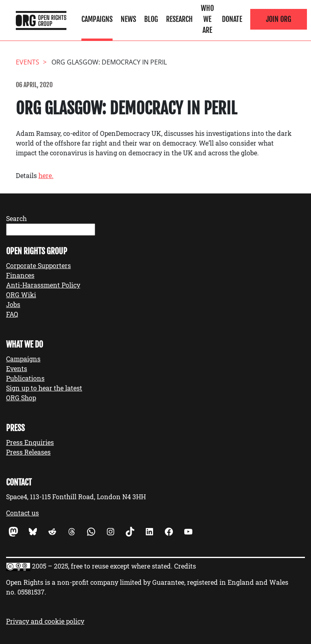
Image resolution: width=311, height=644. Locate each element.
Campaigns (97, 19)
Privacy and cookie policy (45, 621)
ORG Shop (21, 398)
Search (16, 218)
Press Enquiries (30, 442)
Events (17, 368)
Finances (20, 275)
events (28, 62)
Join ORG (279, 19)
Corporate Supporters (38, 265)
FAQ (12, 314)
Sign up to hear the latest (44, 388)
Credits (185, 566)
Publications (25, 378)
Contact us (22, 513)
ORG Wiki (21, 295)
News (128, 19)
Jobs (13, 304)
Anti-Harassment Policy (43, 285)
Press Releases (28, 452)
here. (46, 175)
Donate (232, 19)
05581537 (31, 592)
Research (179, 19)
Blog (151, 19)
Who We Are (207, 19)
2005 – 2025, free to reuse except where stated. (102, 566)
